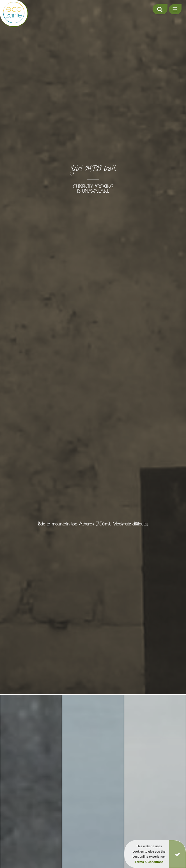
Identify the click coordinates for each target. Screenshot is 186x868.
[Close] (177, 854)
